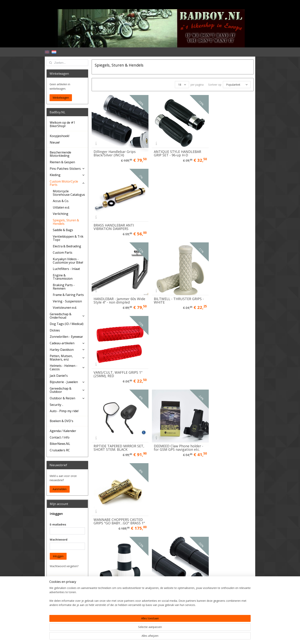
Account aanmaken (65, 613)
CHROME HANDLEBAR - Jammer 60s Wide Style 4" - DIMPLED (226, 420)
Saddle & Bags (63, 230)
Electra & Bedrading (67, 246)
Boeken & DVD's (62, 421)
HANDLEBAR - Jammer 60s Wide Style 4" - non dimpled (116, 217)
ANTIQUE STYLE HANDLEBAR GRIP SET (172, 422)
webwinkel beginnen (157, 637)
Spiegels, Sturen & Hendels (66, 222)
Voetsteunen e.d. (65, 308)
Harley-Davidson (67, 350)
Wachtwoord (59, 540)
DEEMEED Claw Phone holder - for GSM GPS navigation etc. (172, 283)
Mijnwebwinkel (190, 637)
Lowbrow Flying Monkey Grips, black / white (113, 353)
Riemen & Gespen (62, 162)
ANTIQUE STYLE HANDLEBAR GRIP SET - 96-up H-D (172, 148)
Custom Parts (63, 253)
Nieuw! (55, 142)
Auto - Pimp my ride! (64, 411)
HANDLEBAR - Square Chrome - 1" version (111, 490)
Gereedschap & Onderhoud (67, 316)
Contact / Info (60, 437)
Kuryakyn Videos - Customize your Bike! (68, 261)
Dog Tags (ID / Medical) (67, 324)
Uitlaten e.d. (61, 207)
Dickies (55, 330)
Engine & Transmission (63, 277)
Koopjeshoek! (60, 136)
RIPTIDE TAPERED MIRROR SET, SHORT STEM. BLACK (115, 285)
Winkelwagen (61, 98)
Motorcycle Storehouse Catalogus (69, 193)
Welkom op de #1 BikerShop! (62, 124)
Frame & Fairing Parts (68, 295)
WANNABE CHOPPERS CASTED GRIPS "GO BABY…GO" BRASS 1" (225, 283)
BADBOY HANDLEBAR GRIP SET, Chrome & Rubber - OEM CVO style (170, 489)
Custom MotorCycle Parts (67, 183)
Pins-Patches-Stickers (67, 169)
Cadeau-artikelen (67, 343)
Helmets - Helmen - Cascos (67, 367)
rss (142, 637)
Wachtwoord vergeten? (64, 566)
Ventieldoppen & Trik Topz (68, 238)
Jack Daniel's (59, 376)
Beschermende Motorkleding (60, 154)
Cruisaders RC (60, 450)
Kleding (67, 175)
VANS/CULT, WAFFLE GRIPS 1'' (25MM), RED (226, 217)
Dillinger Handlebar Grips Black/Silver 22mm (225, 353)
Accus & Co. (61, 201)
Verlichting (61, 214)
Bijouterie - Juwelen (67, 382)
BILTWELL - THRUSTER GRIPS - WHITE (173, 217)
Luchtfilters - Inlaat (66, 269)
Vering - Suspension (67, 301)
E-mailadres (58, 524)
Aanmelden (60, 489)
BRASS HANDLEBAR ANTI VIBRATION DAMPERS (224, 148)
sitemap (134, 637)
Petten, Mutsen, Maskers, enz (67, 358)
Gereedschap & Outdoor (67, 390)
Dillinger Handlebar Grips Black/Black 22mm (114, 422)
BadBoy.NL (56, 625)
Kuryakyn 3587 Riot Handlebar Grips (164, 353)
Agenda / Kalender (63, 431)
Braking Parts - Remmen (64, 287)
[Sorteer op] (237, 85)
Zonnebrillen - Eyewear (66, 337)
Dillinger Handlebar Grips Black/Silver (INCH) (114, 148)
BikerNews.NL (60, 444)
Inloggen (58, 556)
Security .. (56, 405)
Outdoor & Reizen (67, 398)
